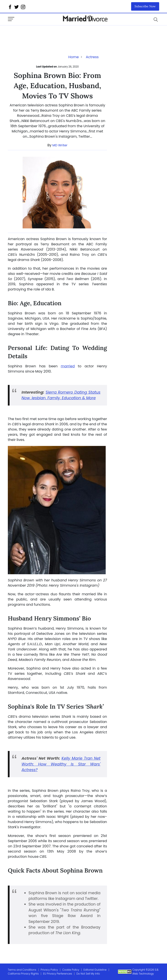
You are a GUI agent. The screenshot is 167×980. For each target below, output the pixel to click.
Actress (92, 57)
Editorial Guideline (95, 970)
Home (73, 57)
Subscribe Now (145, 6)
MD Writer (60, 145)
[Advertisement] (43, 34)
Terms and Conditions (22, 970)
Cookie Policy (71, 970)
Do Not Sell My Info (88, 974)
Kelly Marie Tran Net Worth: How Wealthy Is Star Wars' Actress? (61, 764)
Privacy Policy (49, 970)
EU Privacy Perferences (58, 974)
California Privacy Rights (23, 974)
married (68, 366)
